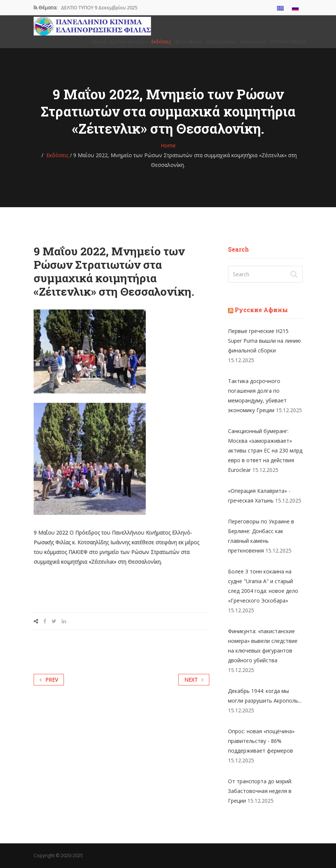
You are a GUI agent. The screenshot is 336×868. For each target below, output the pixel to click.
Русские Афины (261, 310)
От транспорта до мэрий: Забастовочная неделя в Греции (260, 791)
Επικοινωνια (253, 42)
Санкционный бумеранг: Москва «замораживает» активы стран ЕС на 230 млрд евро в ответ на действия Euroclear (265, 450)
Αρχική (99, 42)
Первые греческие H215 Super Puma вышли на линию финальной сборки (264, 341)
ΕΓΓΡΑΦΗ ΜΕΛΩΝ (288, 42)
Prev (49, 680)
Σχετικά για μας (129, 42)
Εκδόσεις (161, 42)
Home (168, 145)
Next (194, 680)
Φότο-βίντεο (188, 42)
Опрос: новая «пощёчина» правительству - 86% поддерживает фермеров (261, 741)
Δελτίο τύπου (221, 42)
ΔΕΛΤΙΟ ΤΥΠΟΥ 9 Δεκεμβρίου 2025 (99, 7)
